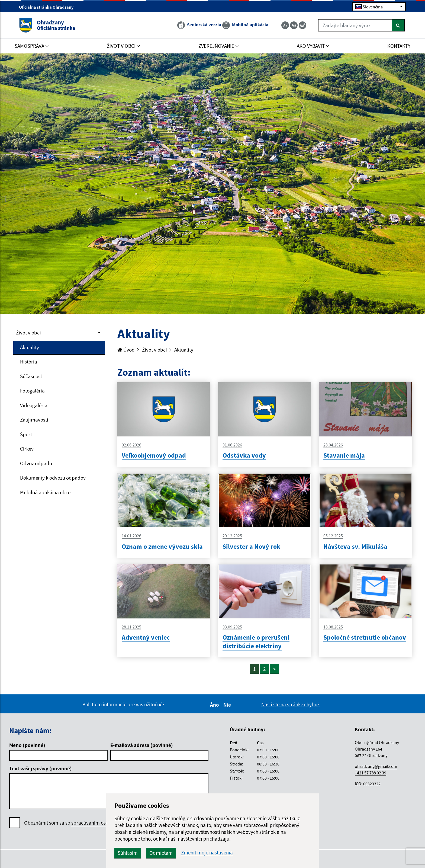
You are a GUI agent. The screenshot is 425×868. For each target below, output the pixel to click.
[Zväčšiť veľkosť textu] (302, 25)
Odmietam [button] (161, 853)
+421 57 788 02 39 (371, 773)
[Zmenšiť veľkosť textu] (285, 25)
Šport (26, 434)
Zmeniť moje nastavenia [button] (207, 853)
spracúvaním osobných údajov (104, 823)
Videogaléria (34, 405)
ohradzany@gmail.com (376, 766)
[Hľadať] (398, 25)
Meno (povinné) (27, 745)
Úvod (126, 350)
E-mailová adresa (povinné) (142, 745)
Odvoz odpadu (36, 463)
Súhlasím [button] (128, 853)
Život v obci (28, 333)
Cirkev (27, 449)
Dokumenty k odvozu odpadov (53, 478)
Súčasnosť (31, 376)
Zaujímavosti (34, 420)
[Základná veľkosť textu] (294, 25)
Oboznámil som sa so (81, 823)
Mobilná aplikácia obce (45, 492)
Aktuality (30, 347)
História (29, 362)
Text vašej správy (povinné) (41, 768)
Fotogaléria (32, 391)
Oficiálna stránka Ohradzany (49, 7)
